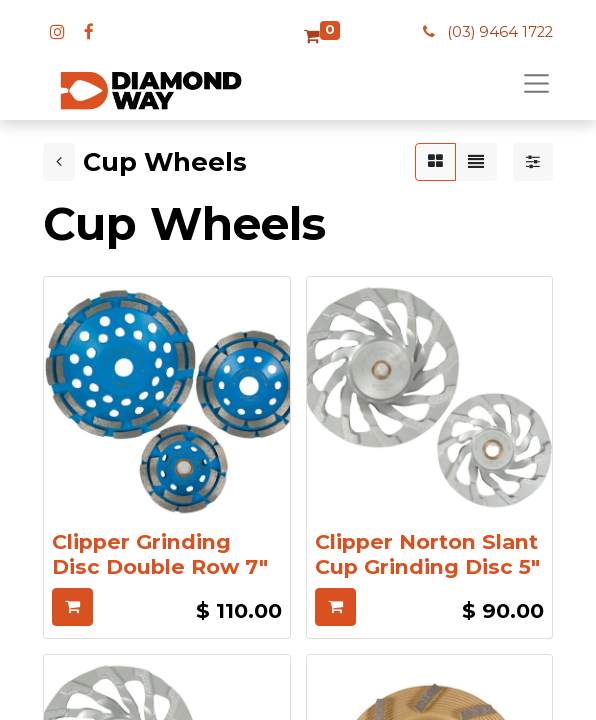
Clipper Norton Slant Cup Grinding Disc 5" (427, 554)
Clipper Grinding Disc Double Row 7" (160, 554)
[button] (72, 607)
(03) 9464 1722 (500, 32)
